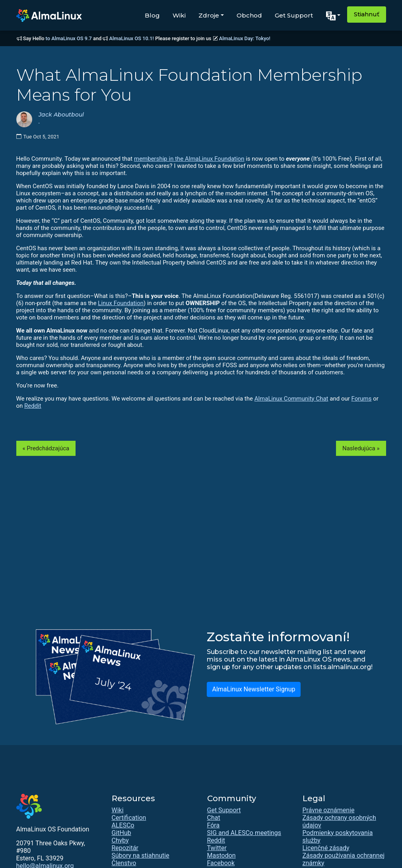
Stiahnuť (367, 14)
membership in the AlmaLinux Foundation (189, 159)
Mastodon (221, 855)
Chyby (120, 840)
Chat (214, 818)
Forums (362, 399)
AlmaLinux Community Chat (291, 399)
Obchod (249, 15)
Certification (129, 818)
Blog (152, 15)
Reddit (33, 406)
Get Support (294, 15)
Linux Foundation (121, 303)
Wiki (179, 15)
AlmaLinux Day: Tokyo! (245, 38)
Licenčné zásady (326, 848)
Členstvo (124, 863)
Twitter (217, 848)
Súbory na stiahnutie (141, 855)
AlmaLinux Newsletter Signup (253, 689)
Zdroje (209, 15)
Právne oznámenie (329, 810)
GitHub (121, 833)
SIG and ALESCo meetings (244, 833)
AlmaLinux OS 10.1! (132, 38)
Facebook (221, 863)
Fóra (214, 825)
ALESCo (123, 825)
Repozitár (125, 848)
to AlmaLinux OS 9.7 (69, 38)
